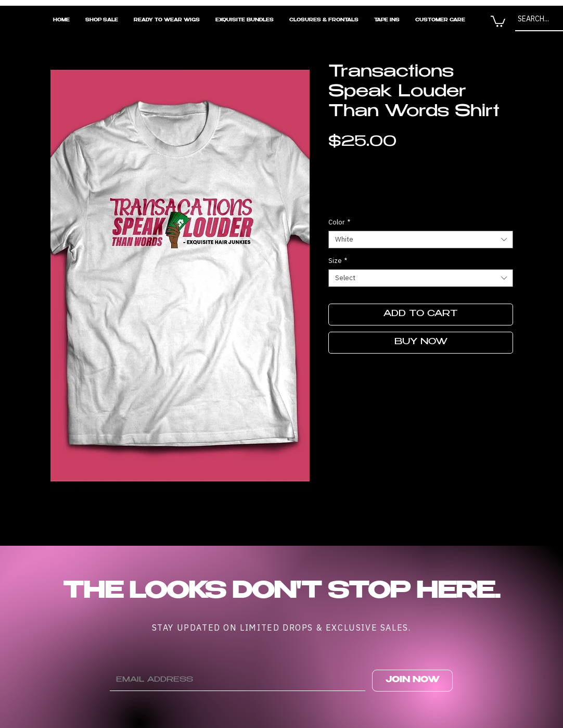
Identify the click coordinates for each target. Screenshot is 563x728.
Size (338, 261)
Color (339, 222)
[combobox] (421, 240)
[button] (498, 21)
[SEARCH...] (537, 19)
